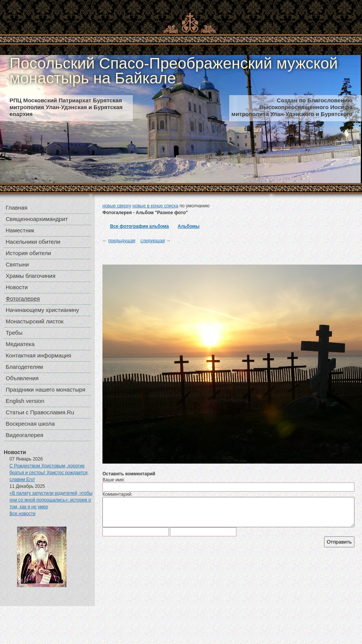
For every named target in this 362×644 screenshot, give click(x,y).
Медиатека (20, 344)
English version (25, 401)
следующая (153, 241)
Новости (17, 287)
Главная (17, 208)
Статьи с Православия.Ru (40, 412)
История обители (28, 253)
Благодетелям (24, 367)
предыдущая (122, 241)
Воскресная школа (30, 424)
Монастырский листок (35, 321)
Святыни (17, 264)
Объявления (22, 378)
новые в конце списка (155, 206)
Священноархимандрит (37, 219)
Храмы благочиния (31, 276)
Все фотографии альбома (139, 226)
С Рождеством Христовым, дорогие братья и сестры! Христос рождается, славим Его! (49, 473)
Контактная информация (38, 355)
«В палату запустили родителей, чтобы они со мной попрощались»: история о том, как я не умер (51, 500)
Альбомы (188, 226)
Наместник (20, 230)
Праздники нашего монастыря (46, 389)
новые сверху (117, 206)
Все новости (22, 514)
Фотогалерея (23, 298)
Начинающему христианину (42, 310)
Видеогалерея (24, 435)
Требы (14, 333)
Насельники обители (33, 242)
